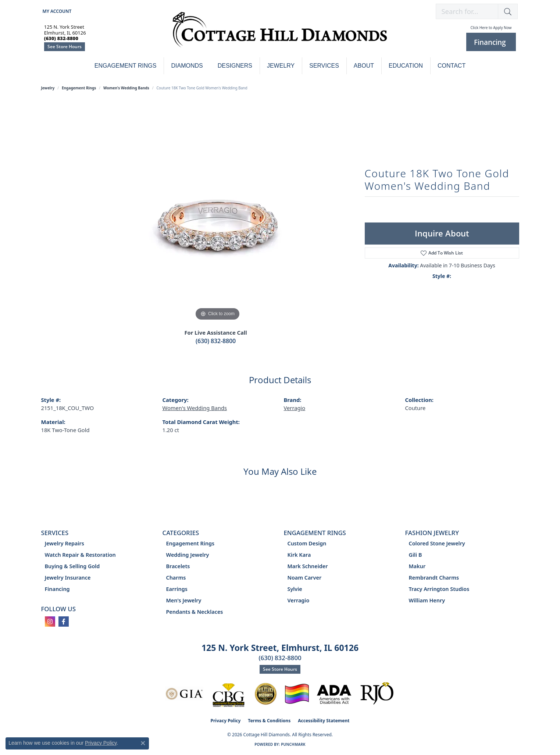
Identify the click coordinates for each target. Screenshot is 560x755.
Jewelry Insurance (68, 578)
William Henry (427, 600)
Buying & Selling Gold (72, 566)
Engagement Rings (126, 66)
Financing (57, 589)
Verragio (295, 408)
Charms (176, 578)
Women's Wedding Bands (126, 88)
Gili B (415, 555)
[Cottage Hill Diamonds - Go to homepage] (280, 34)
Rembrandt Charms (434, 578)
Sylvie (295, 589)
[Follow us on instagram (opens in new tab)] (50, 622)
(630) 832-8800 (216, 341)
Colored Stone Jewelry (437, 543)
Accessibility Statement (324, 721)
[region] (218, 212)
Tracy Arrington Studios (439, 589)
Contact (452, 66)
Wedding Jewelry (188, 555)
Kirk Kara (299, 555)
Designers (235, 66)
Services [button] (324, 66)
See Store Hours (65, 47)
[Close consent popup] (143, 743)
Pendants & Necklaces (195, 612)
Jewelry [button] (281, 66)
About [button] (364, 66)
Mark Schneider (308, 566)
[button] (56, 11)
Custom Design (307, 543)
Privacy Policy (226, 721)
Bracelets (178, 566)
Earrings (177, 589)
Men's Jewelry (184, 600)
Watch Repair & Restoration (80, 555)
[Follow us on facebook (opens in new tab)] (64, 622)
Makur (417, 566)
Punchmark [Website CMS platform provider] (293, 744)
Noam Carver (305, 578)
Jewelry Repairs (65, 543)
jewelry (48, 88)
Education (406, 66)
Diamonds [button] (187, 66)
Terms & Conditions (269, 721)
